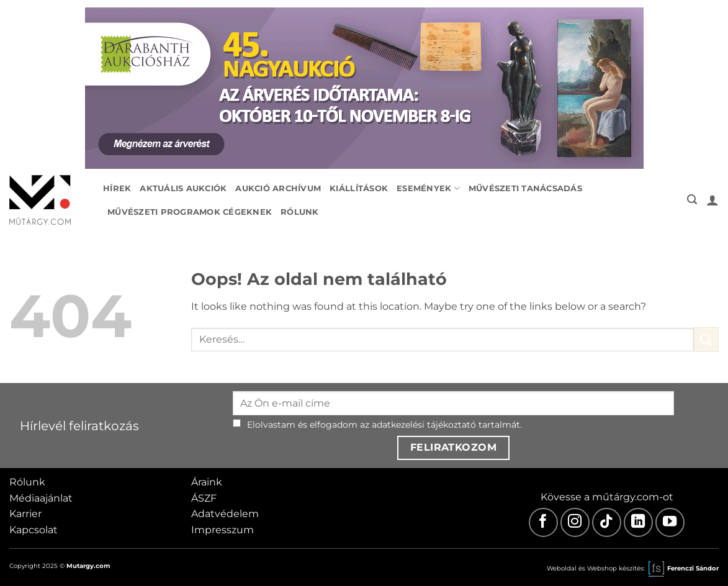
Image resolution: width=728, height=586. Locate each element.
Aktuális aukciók (183, 188)
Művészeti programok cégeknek (190, 212)
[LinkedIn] (638, 522)
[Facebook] (543, 522)
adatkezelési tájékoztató (424, 425)
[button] (692, 200)
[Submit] (706, 339)
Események (428, 188)
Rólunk (300, 212)
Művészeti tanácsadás (525, 188)
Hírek (117, 188)
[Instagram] (575, 522)
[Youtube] (670, 522)
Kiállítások (359, 188)
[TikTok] (607, 522)
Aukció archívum (278, 188)
